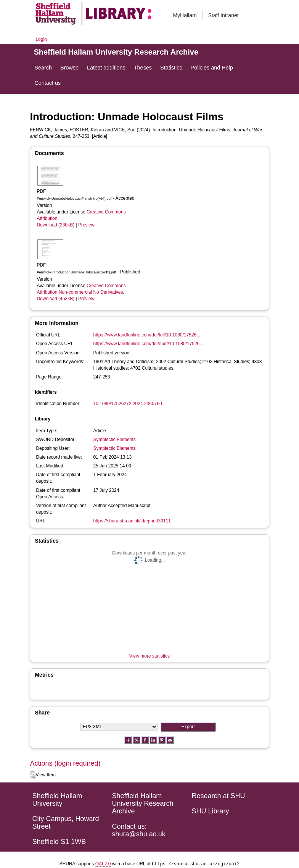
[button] (33, 775)
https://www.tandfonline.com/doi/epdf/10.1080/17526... (148, 344)
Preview (86, 225)
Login (41, 39)
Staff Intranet (223, 15)
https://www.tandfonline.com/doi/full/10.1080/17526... (147, 335)
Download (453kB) (55, 299)
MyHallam (185, 15)
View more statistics (149, 656)
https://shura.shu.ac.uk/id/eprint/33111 (132, 521)
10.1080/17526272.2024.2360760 (127, 404)
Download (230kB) (55, 225)
